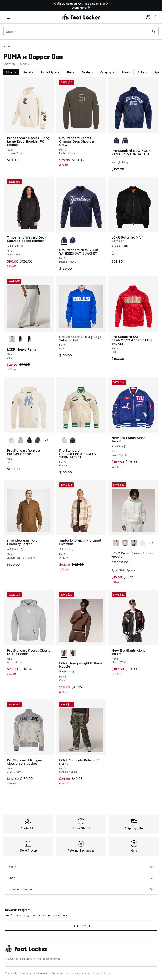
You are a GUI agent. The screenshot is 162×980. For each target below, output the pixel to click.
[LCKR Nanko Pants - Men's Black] (20, 340)
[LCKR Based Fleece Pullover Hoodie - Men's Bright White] (142, 543)
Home (7, 46)
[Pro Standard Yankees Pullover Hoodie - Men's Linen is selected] (12, 441)
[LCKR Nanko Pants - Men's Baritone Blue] (29, 340)
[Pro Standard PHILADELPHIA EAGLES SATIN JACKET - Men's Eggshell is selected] (64, 441)
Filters (11, 72)
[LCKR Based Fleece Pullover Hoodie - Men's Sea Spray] (134, 543)
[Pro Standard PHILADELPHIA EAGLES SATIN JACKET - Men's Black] (73, 441)
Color (143, 72)
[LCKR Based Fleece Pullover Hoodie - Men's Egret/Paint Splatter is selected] (116, 543)
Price (126, 72)
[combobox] (81, 32)
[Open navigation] (8, 17)
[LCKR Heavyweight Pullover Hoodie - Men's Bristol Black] (73, 653)
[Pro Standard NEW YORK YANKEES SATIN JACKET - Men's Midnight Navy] (125, 141)
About (81, 867)
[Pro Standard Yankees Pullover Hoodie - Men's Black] (29, 441)
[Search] (81, 32)
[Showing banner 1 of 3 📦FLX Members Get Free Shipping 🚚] (81, 6)
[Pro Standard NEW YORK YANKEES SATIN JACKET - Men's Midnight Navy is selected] (116, 141)
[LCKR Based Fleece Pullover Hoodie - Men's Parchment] (125, 543)
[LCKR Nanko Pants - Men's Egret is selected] (12, 340)
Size (71, 72)
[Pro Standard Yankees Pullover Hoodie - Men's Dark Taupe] (38, 441)
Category (107, 72)
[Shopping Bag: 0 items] (155, 17)
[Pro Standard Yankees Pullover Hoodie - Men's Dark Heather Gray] (20, 441)
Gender (87, 72)
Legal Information (81, 889)
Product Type (50, 72)
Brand (28, 72)
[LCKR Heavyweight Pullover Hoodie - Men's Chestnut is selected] (64, 653)
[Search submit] (154, 32)
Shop (81, 878)
